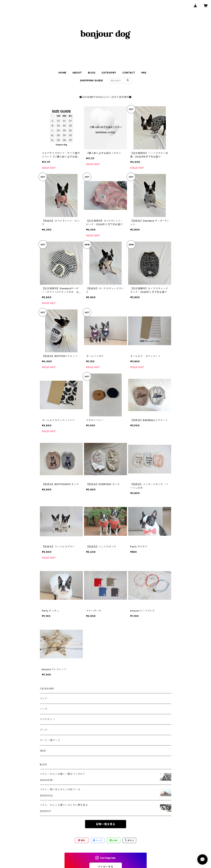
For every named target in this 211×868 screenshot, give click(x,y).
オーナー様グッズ (50, 740)
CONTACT (129, 73)
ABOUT (77, 73)
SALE (43, 751)
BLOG (92, 73)
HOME (62, 73)
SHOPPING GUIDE (91, 80)
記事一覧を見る (106, 824)
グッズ (44, 730)
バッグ (44, 709)
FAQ (144, 73)
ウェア (44, 699)
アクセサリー (47, 719)
